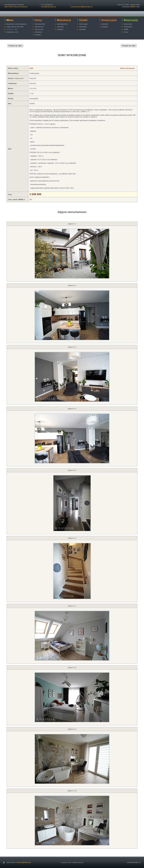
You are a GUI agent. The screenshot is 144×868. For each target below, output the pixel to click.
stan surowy (39, 29)
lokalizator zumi (12, 32)
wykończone (39, 27)
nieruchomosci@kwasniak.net (82, 7)
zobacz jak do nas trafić (15, 27)
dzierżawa (83, 27)
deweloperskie (40, 24)
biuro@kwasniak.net (49, 7)
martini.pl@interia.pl (23, 862)
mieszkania (128, 27)
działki (126, 29)
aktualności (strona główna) (16, 24)
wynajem (38, 35)
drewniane (39, 32)
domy (126, 32)
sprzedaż (60, 27)
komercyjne (83, 24)
